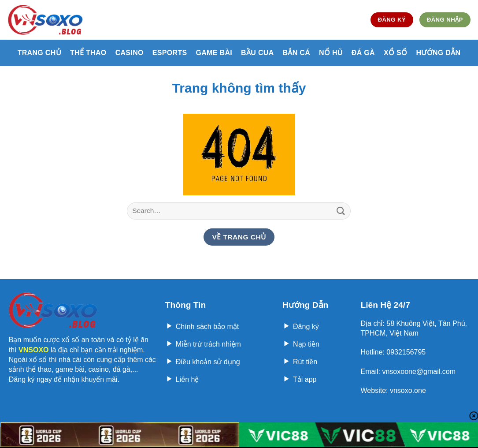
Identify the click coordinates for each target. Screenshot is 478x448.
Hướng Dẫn (438, 53)
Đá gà (363, 53)
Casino (130, 53)
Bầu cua (257, 53)
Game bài (214, 53)
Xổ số (395, 53)
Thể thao (88, 53)
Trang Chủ (39, 53)
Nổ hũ (331, 53)
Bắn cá (297, 53)
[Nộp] (341, 211)
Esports (170, 53)
